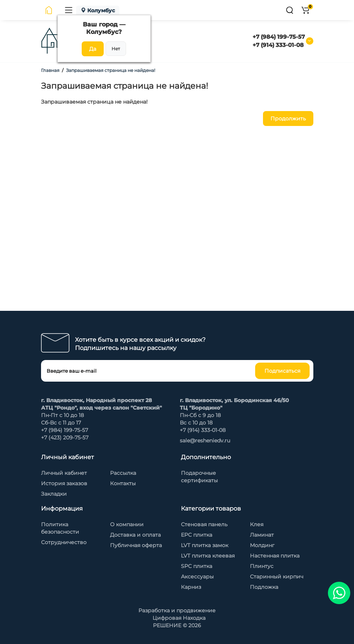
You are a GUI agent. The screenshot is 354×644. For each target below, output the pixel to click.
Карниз (191, 587)
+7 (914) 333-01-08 (278, 45)
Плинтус (262, 566)
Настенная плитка (275, 556)
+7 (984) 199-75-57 (279, 37)
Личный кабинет (64, 473)
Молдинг (262, 545)
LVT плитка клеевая (208, 556)
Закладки (54, 494)
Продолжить (288, 119)
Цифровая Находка (179, 618)
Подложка (264, 587)
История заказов (64, 483)
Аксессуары (197, 577)
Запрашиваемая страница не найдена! (111, 70)
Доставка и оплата (135, 535)
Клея (257, 524)
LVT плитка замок (205, 545)
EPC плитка (197, 535)
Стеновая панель (204, 524)
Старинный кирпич (277, 577)
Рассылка (123, 473)
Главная (50, 70)
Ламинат (262, 535)
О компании (127, 524)
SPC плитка (197, 566)
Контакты (123, 483)
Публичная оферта (136, 545)
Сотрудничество (64, 542)
